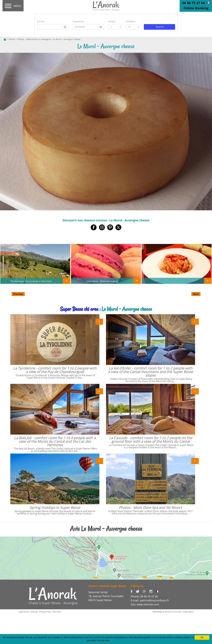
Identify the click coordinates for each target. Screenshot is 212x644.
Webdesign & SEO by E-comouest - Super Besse (173, 612)
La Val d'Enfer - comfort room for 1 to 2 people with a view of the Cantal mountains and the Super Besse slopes (151, 372)
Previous (18, 294)
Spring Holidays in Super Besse (55, 507)
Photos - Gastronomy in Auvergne (34, 39)
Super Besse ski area (79, 309)
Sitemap (34, 612)
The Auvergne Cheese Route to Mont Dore (31, 281)
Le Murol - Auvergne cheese (66, 39)
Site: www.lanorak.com (145, 604)
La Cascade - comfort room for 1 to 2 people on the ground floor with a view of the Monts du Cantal (151, 439)
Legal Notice (24, 612)
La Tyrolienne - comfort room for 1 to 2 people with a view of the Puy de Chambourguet (55, 370)
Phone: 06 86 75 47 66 (144, 596)
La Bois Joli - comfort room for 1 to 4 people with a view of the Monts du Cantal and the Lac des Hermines (55, 441)
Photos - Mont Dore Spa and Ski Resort (151, 507)
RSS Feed (57, 612)
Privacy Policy (45, 612)
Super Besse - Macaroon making (102, 281)
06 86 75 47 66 (194, 3)
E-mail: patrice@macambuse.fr (150, 600)
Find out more (103, 640)
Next (196, 294)
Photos (12, 39)
